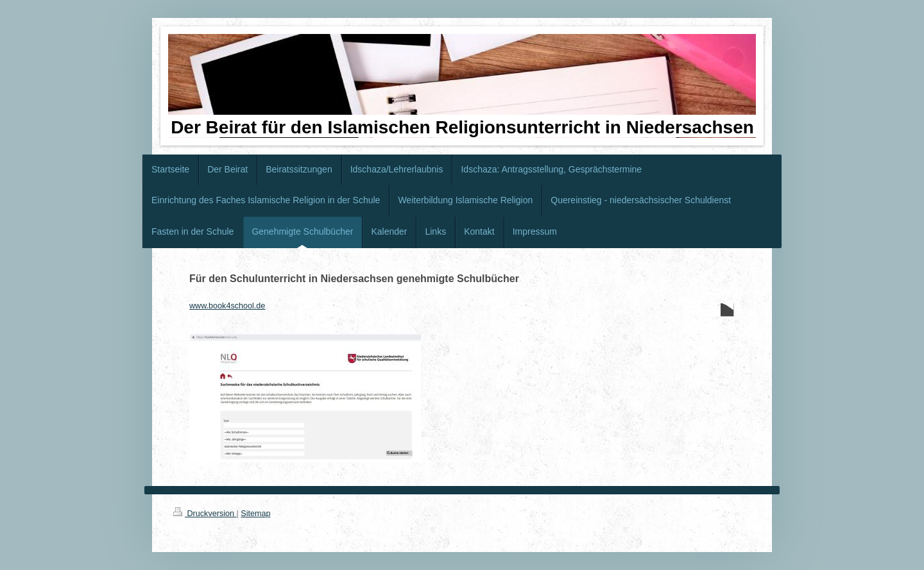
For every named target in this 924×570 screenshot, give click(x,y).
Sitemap (255, 514)
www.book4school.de (227, 306)
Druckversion (205, 514)
